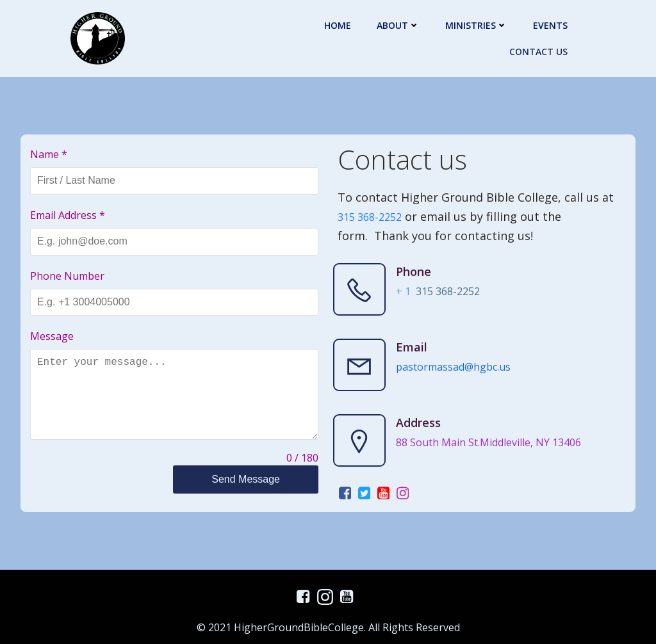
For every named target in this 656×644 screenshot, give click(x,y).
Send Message (246, 479)
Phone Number (67, 276)
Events (550, 25)
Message (52, 336)
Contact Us (538, 52)
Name (49, 154)
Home (338, 25)
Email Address (68, 215)
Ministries (476, 25)
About (398, 25)
